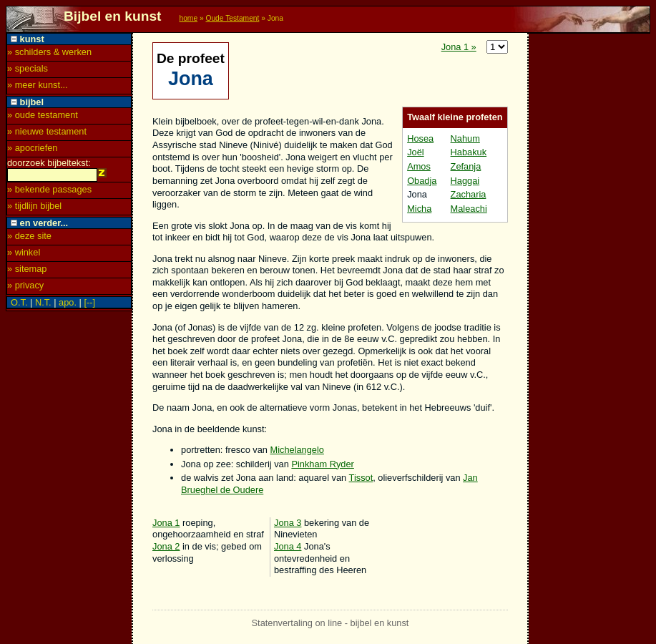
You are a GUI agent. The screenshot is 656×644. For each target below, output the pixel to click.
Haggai (465, 181)
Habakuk (469, 152)
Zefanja (466, 166)
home (188, 18)
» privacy (25, 287)
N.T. (43, 304)
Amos (419, 166)
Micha (419, 209)
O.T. (19, 304)
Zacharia (469, 194)
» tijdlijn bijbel (34, 208)
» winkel (24, 254)
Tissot (361, 478)
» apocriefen (32, 148)
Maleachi (469, 209)
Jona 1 (166, 523)
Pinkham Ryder (322, 464)
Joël (415, 152)
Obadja (422, 181)
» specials (28, 68)
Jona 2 (166, 546)
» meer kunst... (38, 85)
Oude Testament (232, 18)
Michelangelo (297, 450)
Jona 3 (288, 523)
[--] (89, 304)
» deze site (29, 238)
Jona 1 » (459, 47)
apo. (68, 304)
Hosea (420, 138)
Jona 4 (288, 546)
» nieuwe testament (47, 131)
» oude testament (43, 115)
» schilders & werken (49, 52)
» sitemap (27, 271)
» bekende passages (49, 191)
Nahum (465, 138)
